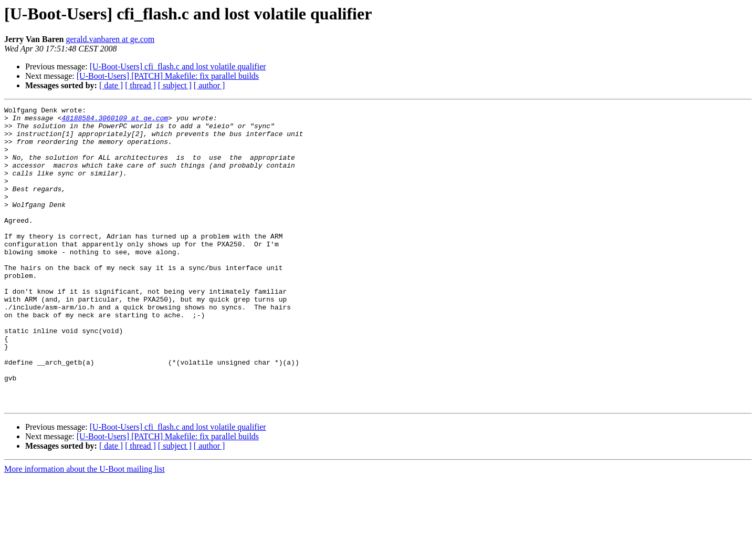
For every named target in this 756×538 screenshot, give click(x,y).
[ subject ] (175, 85)
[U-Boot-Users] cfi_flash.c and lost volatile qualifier (178, 66)
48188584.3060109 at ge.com (115, 121)
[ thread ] (140, 85)
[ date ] (111, 85)
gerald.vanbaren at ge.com (110, 39)
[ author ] (209, 85)
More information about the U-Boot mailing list (85, 529)
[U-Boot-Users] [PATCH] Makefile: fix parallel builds (168, 76)
